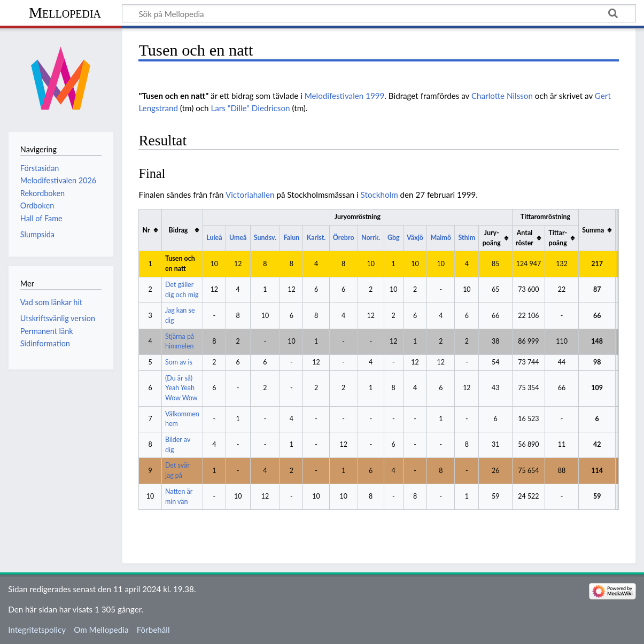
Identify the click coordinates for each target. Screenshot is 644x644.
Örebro (344, 238)
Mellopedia (65, 13)
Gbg (394, 238)
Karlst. (316, 238)
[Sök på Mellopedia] (379, 13)
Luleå (214, 238)
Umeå (238, 238)
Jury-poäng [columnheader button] (492, 238)
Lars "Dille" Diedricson (250, 108)
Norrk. (371, 238)
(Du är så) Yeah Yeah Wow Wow (181, 388)
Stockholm (379, 195)
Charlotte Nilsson (502, 96)
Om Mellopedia (101, 630)
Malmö (441, 238)
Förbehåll (153, 630)
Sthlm (467, 238)
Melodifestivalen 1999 (345, 96)
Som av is (179, 362)
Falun (292, 238)
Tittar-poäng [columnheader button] (558, 238)
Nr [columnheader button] (146, 230)
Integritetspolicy (37, 630)
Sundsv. (265, 238)
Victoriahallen (250, 195)
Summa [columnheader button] (593, 230)
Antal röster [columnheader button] (525, 238)
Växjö (415, 238)
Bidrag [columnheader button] (179, 230)
